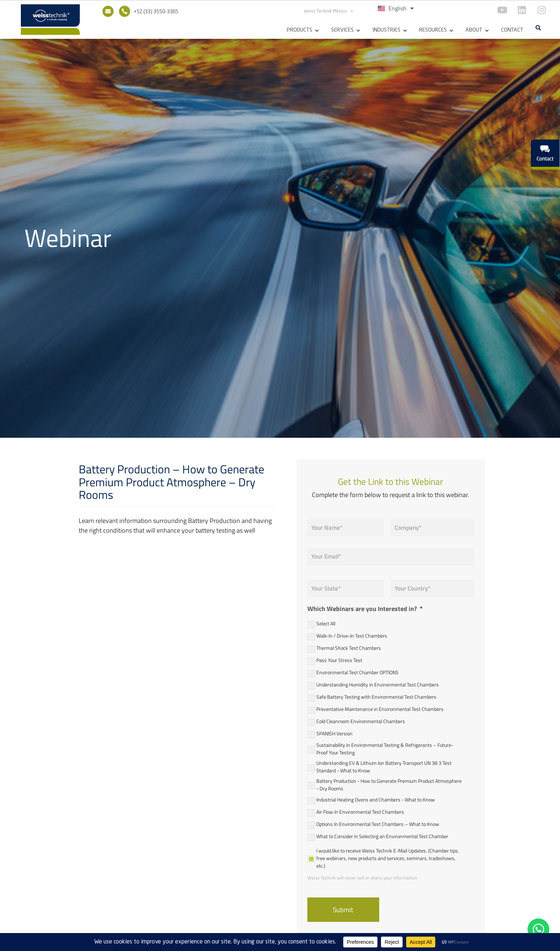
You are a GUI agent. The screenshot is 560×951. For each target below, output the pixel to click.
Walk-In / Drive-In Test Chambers (352, 636)
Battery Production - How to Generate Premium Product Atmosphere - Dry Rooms (389, 785)
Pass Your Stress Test (339, 660)
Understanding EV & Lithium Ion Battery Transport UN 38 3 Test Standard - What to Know (384, 767)
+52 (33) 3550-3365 (156, 12)
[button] (538, 28)
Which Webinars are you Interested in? (365, 609)
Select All (326, 623)
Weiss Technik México (329, 11)
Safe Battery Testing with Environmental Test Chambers (376, 697)
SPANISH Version (334, 733)
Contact (512, 30)
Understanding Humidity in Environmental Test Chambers (378, 684)
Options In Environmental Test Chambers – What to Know (378, 824)
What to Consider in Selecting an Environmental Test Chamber (382, 836)
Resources (433, 30)
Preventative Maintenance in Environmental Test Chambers (380, 709)
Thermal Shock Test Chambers (349, 648)
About (474, 30)
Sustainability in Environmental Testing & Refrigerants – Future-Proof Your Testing (385, 749)
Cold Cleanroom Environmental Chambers (361, 721)
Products (300, 30)
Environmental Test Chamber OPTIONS (357, 672)
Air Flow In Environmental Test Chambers (360, 812)
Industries (386, 30)
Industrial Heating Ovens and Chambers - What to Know (376, 800)
